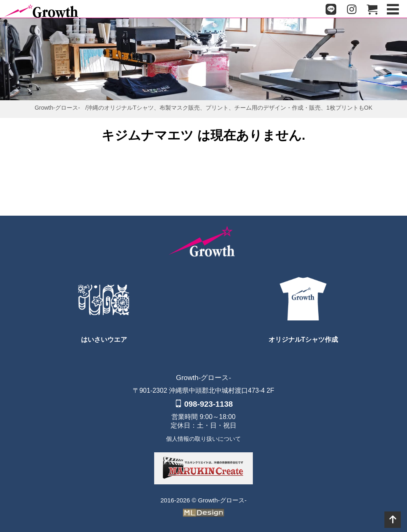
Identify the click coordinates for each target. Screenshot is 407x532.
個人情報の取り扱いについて (203, 439)
